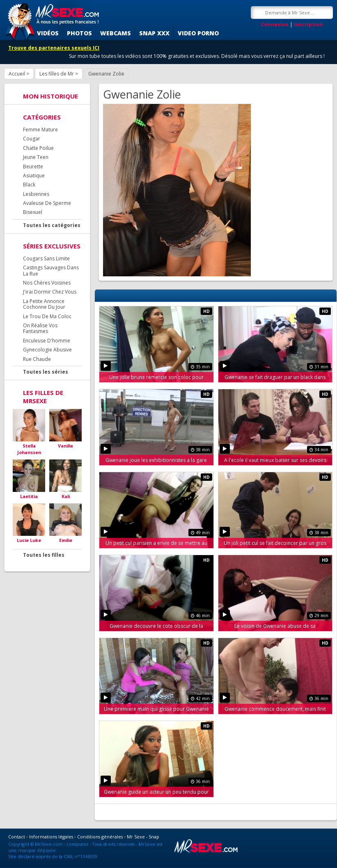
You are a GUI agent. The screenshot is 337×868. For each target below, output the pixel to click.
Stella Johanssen (29, 449)
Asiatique (34, 176)
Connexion (275, 24)
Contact (17, 837)
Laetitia (29, 496)
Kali (66, 496)
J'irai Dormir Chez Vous (50, 292)
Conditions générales (100, 837)
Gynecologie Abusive (47, 350)
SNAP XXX (154, 33)
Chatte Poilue (38, 148)
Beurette (33, 166)
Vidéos (48, 33)
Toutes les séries (46, 372)
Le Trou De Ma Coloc (47, 316)
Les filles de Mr (57, 74)
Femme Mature (40, 130)
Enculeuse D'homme (47, 341)
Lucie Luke (29, 540)
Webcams (116, 33)
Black (29, 185)
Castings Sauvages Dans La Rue (51, 270)
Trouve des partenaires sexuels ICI (54, 48)
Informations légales (51, 837)
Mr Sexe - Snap (143, 837)
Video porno (198, 33)
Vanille (65, 446)
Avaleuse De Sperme (47, 203)
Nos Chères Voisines (47, 283)
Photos (79, 33)
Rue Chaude (37, 359)
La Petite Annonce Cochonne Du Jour (44, 304)
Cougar (32, 139)
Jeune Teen (36, 157)
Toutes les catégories (52, 225)
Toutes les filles (44, 555)
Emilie (66, 540)
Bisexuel (33, 212)
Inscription (308, 24)
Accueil (17, 74)
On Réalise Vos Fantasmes (40, 328)
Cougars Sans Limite (46, 258)
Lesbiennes (36, 194)
